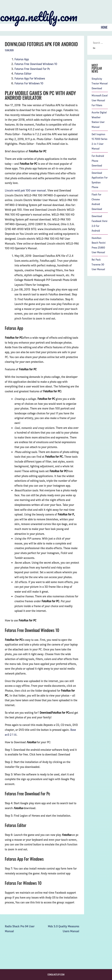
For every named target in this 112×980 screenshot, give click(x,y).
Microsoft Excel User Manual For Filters (100, 100)
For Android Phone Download (98, 161)
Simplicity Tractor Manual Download (100, 84)
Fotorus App (22, 59)
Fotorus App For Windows (30, 78)
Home (104, 27)
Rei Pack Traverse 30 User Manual (98, 264)
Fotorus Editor (23, 74)
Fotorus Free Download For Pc (32, 69)
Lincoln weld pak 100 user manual (25, 190)
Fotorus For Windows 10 (29, 83)
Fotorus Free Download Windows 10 (36, 64)
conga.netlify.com (39, 17)
